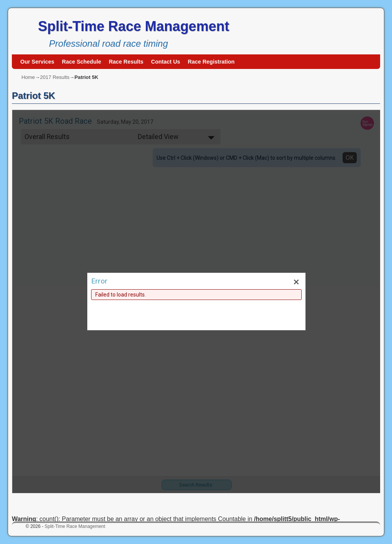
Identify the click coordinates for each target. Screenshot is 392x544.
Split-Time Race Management (133, 26)
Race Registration (211, 62)
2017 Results (55, 77)
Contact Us (166, 62)
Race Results (126, 62)
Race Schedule (82, 62)
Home (28, 77)
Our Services (37, 62)
